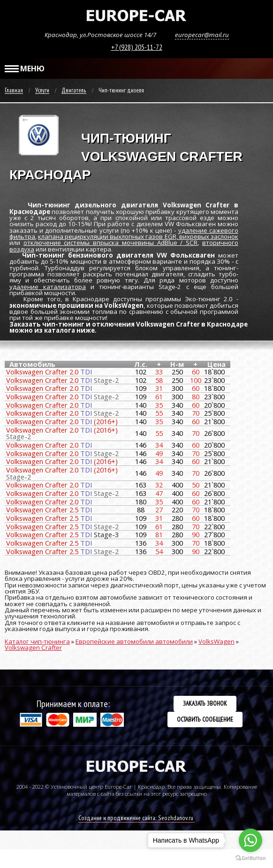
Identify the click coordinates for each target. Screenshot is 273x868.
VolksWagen (216, 641)
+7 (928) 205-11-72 (137, 47)
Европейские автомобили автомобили (134, 641)
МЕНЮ (25, 69)
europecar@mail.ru (202, 35)
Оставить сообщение (205, 719)
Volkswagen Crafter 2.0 (49, 372)
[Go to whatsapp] (250, 840)
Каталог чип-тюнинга (37, 641)
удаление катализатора (48, 287)
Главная (14, 91)
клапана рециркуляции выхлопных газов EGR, (109, 236)
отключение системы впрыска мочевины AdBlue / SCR (110, 243)
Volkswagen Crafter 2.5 (49, 510)
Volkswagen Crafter (33, 647)
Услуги (42, 91)
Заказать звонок (205, 703)
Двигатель (74, 91)
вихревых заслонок (209, 236)
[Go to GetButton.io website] (250, 858)
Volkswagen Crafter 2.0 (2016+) (62, 421)
